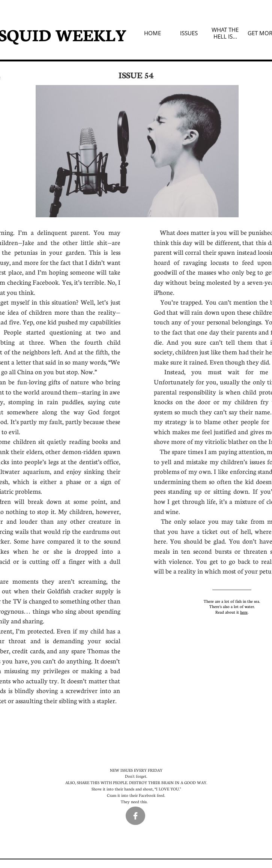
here (244, 612)
